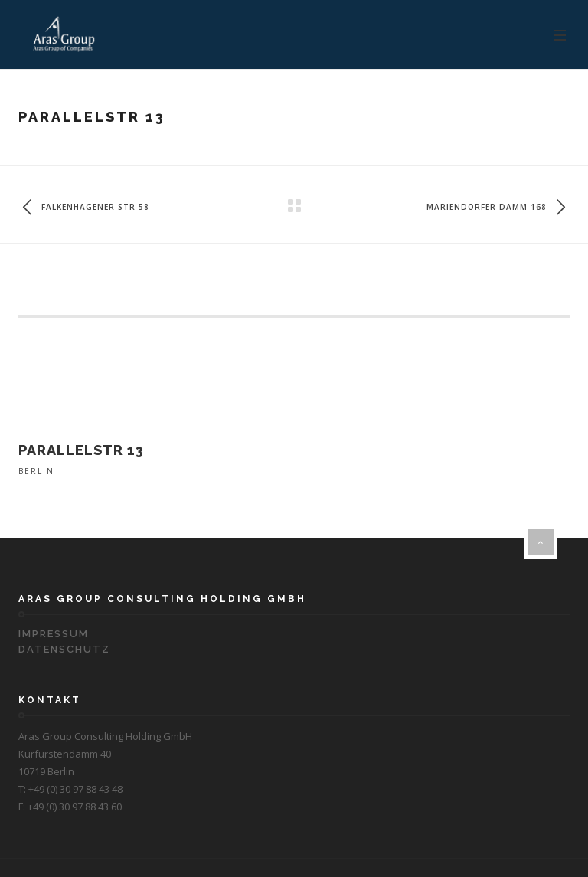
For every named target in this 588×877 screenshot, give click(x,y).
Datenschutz (64, 649)
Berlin (36, 471)
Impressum (54, 634)
